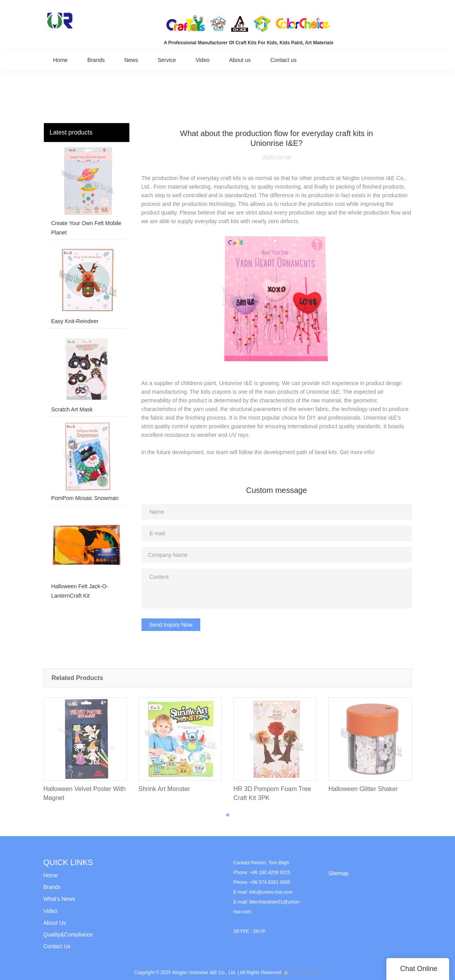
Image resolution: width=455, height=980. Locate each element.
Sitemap (338, 873)
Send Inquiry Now (171, 625)
